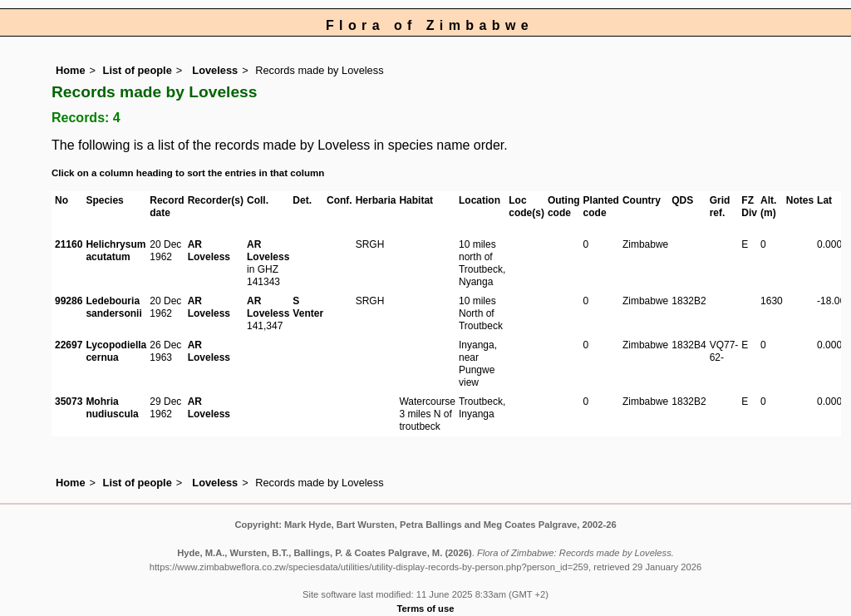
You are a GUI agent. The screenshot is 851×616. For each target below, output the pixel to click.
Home (71, 70)
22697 (69, 345)
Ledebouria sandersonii (113, 307)
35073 (69, 402)
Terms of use (426, 609)
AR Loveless (209, 251)
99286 (69, 301)
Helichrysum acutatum (116, 251)
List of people (138, 70)
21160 (69, 244)
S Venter (308, 307)
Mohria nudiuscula (112, 408)
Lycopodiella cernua (116, 351)
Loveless (214, 70)
